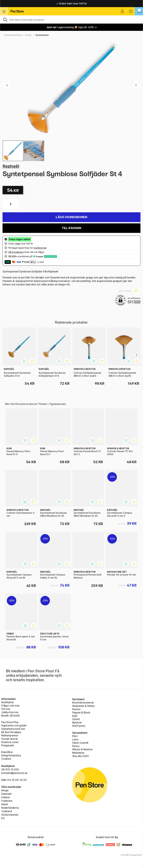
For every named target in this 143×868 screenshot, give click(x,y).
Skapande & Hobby (83, 706)
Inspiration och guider (14, 725)
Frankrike (7, 801)
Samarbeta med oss (13, 729)
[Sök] (71, 19)
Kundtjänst (8, 702)
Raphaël (11, 166)
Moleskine (78, 753)
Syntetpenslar (42, 35)
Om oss (6, 709)
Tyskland (7, 811)
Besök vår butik (10, 716)
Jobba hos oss (10, 712)
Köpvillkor (7, 752)
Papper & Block (81, 712)
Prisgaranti (8, 745)
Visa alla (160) (80, 756)
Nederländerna (10, 808)
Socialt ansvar (10, 739)
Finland (5, 797)
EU (3, 818)
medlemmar (40, 248)
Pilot (75, 736)
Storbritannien (10, 815)
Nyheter (77, 722)
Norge (5, 790)
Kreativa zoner (10, 742)
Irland (5, 804)
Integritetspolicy (11, 755)
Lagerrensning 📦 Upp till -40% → (72, 27)
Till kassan (71, 228)
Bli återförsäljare (11, 732)
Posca (76, 746)
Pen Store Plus (10, 722)
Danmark (6, 794)
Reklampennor (10, 735)
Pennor (76, 709)
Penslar (28, 35)
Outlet (76, 719)
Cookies (6, 759)
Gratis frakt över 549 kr (71, 3)
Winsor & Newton (82, 749)
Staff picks (79, 726)
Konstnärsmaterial (13, 35)
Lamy (75, 739)
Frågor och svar (10, 706)
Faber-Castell (80, 743)
